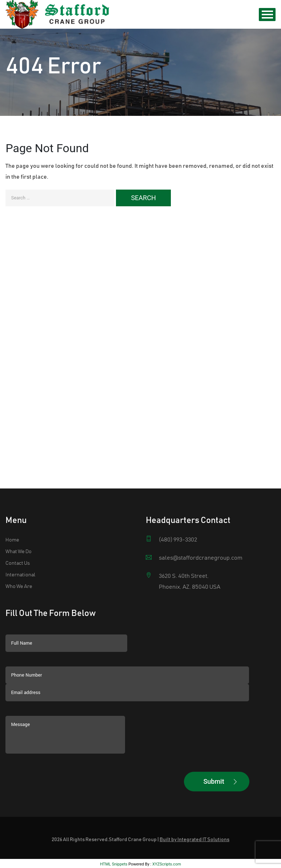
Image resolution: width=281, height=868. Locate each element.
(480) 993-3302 (178, 492)
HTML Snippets (114, 817)
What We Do (19, 504)
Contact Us (18, 516)
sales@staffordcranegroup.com (201, 510)
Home (12, 492)
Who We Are (19, 539)
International (20, 527)
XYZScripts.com (167, 817)
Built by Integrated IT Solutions (194, 792)
